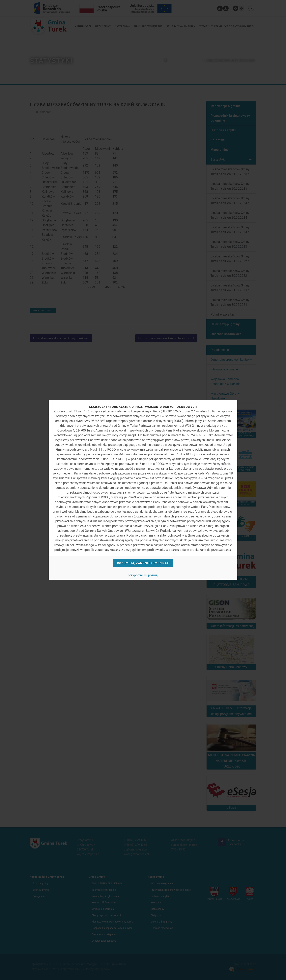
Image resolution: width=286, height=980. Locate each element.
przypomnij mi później (143, 575)
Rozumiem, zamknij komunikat (143, 563)
